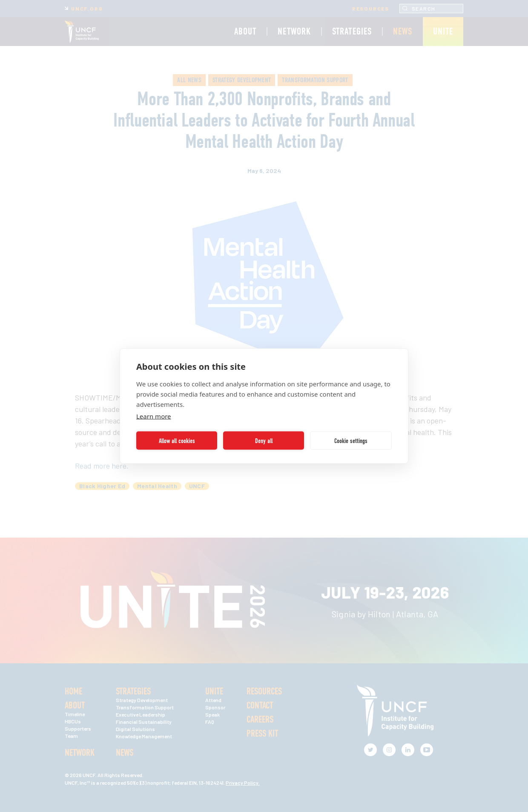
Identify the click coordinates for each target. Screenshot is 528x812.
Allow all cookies (177, 441)
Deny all (264, 441)
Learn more (154, 416)
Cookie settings (351, 441)
